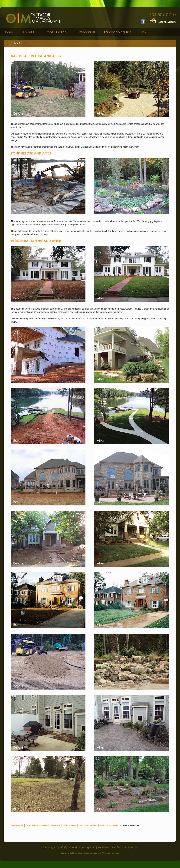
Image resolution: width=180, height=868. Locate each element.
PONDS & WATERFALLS (110, 825)
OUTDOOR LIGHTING (88, 825)
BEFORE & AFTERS (132, 825)
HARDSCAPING (70, 825)
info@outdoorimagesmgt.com (78, 847)
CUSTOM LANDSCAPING (37, 825)
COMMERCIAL (17, 825)
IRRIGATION (55, 825)
